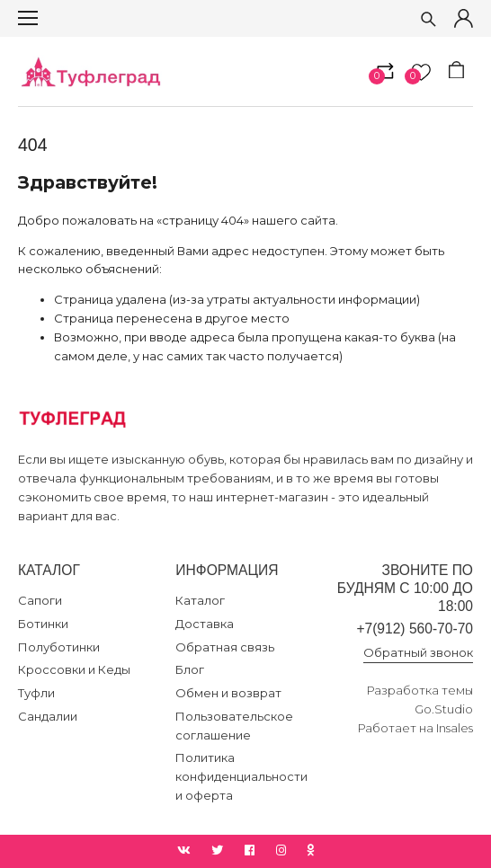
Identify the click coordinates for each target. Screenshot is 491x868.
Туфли (36, 693)
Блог (190, 669)
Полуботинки (59, 647)
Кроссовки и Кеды (74, 669)
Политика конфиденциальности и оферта (241, 776)
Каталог (200, 600)
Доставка (205, 624)
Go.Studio (444, 709)
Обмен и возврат (228, 693)
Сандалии (48, 716)
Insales (455, 728)
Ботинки (43, 624)
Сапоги (40, 600)
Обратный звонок (418, 652)
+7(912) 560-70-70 (415, 629)
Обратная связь (225, 647)
